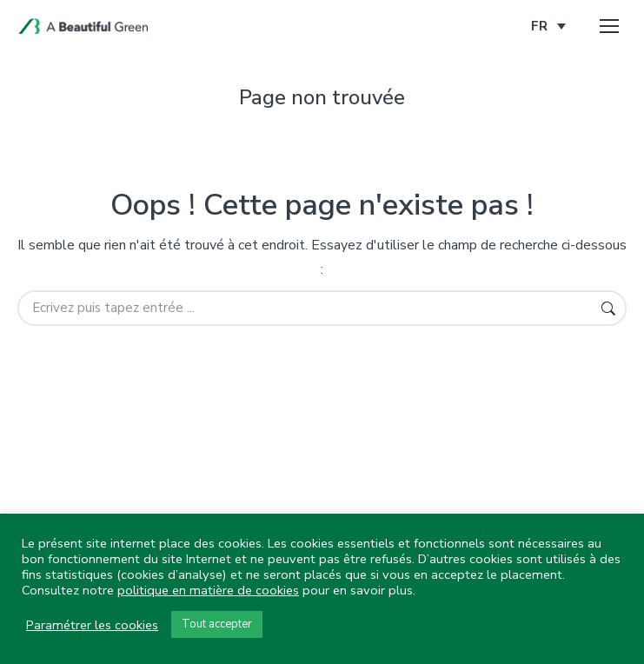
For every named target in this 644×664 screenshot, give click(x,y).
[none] (548, 26)
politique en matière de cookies (208, 590)
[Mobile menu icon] (609, 26)
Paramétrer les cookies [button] (92, 625)
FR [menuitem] (539, 26)
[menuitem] (548, 26)
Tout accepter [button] (217, 624)
